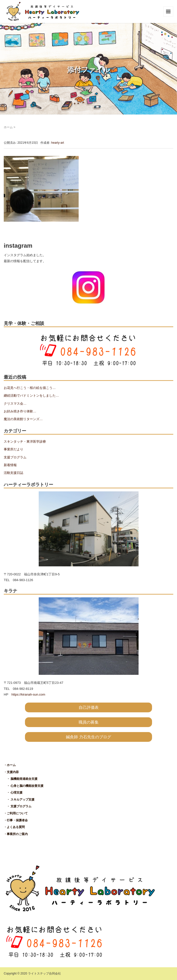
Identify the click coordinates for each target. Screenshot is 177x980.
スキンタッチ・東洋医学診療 (25, 442)
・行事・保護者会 (16, 820)
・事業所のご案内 (16, 834)
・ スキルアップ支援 (19, 800)
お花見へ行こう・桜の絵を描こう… (30, 388)
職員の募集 (89, 722)
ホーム (8, 127)
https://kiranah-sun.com (28, 694)
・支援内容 (11, 772)
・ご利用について (16, 813)
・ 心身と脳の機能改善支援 (24, 786)
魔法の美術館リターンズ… (23, 419)
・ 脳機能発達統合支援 (21, 779)
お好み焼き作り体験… (20, 411)
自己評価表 (89, 707)
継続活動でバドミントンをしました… (31, 396)
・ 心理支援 (13, 793)
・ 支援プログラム (18, 806)
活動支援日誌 (13, 473)
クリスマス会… (15, 404)
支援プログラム (15, 457)
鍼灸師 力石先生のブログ (88, 737)
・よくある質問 (14, 827)
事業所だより (13, 449)
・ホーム (10, 765)
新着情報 (10, 465)
